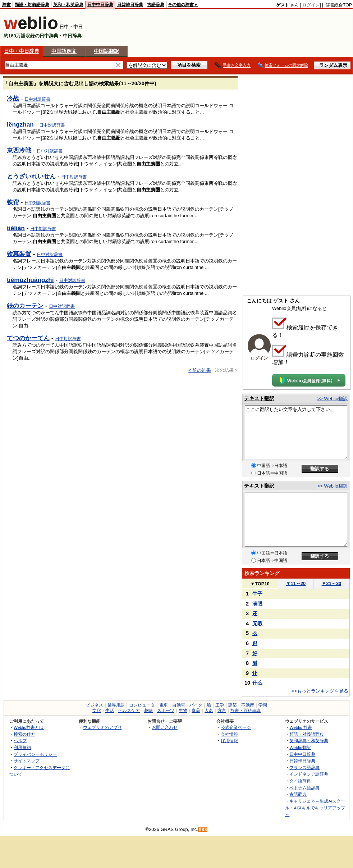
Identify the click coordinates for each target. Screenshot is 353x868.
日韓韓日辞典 (130, 5)
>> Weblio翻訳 (333, 399)
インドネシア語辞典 (309, 774)
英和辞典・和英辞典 (309, 741)
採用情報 (229, 741)
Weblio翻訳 (300, 747)
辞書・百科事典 (246, 711)
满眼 (257, 604)
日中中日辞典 (100, 5)
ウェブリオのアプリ (102, 727)
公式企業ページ (236, 727)
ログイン (311, 5)
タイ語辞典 (300, 781)
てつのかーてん (28, 338)
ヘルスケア (129, 711)
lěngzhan (20, 124)
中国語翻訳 (106, 51)
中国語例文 (64, 51)
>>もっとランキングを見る (320, 691)
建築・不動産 (241, 705)
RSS (203, 830)
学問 (263, 705)
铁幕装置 (19, 254)
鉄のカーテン (25, 306)
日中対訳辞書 (37, 99)
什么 (257, 683)
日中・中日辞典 (22, 51)
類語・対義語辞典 (32, 5)
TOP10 (260, 584)
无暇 (257, 623)
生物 (183, 711)
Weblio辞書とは (29, 727)
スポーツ (166, 711)
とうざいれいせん (31, 176)
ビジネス (95, 705)
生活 (110, 711)
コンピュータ (142, 705)
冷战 (13, 99)
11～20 (296, 583)
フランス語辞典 (304, 768)
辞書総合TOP (339, 5)
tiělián (16, 228)
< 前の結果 (200, 370)
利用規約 (22, 747)
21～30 (332, 583)
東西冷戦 (19, 150)
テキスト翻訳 (259, 398)
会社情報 (229, 734)
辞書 (6, 5)
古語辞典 (156, 5)
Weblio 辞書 (301, 727)
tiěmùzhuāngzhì (30, 280)
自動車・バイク (187, 705)
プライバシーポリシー (35, 754)
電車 (164, 705)
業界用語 (116, 705)
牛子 (257, 594)
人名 (209, 711)
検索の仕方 (24, 734)
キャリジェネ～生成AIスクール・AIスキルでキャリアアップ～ (315, 808)
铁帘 (13, 202)
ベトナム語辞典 (304, 788)
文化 (97, 711)
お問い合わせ (165, 727)
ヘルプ (20, 741)
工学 (220, 705)
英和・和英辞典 (68, 5)
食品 (196, 711)
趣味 (148, 711)
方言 (222, 711)
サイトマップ (27, 761)
